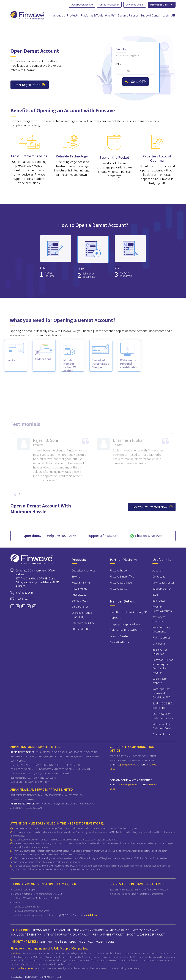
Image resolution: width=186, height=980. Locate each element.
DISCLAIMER (80, 930)
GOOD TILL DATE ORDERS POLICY (146, 935)
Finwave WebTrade (121, 583)
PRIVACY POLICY (42, 930)
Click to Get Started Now (152, 507)
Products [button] (73, 15)
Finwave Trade (118, 570)
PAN (119, 64)
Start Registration (29, 85)
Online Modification (109, 5)
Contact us (159, 577)
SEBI (42, 942)
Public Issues (79, 595)
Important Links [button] (161, 5)
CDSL (73, 942)
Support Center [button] (151, 15)
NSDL (82, 942)
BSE (64, 942)
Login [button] (166, 15)
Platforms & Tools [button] (92, 15)
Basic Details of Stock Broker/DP (128, 612)
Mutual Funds (79, 589)
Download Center (135, 5)
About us (158, 570)
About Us (59, 15)
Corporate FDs (80, 607)
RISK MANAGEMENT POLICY (108, 935)
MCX (90, 942)
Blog (155, 595)
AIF (173, 15)
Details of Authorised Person (126, 630)
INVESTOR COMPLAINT (145, 930)
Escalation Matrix (120, 642)
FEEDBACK (35, 935)
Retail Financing (81, 583)
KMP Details (117, 618)
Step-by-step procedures (125, 624)
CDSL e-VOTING (81, 629)
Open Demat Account (82, 5)
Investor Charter (119, 636)
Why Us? (110, 15)
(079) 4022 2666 (24, 593)
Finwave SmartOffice (122, 577)
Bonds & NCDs (80, 601)
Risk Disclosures (161, 638)
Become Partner (128, 15)
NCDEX (99, 942)
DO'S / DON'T (19, 935)
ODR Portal (159, 644)
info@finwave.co (25, 599)
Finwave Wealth (119, 589)
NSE (57, 942)
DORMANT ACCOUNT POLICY (73, 935)
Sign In (121, 49)
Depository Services (83, 570)
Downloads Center (163, 583)
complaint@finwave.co (130, 784)
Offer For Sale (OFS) (83, 623)
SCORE (110, 942)
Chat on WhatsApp (146, 536)
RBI (50, 942)
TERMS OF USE (62, 930)
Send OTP (136, 82)
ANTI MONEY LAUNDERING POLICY (110, 930)
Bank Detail (159, 601)
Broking (76, 577)
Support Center (162, 589)
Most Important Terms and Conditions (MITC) (162, 693)
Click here (92, 915)
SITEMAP (49, 935)
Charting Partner (162, 734)
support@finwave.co (129, 765)
